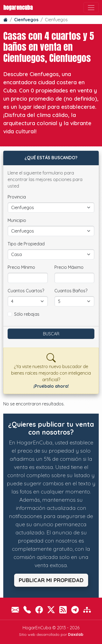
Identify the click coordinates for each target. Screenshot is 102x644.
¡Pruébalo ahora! (51, 386)
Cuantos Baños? (71, 291)
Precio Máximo (69, 267)
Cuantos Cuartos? (26, 291)
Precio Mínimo (21, 267)
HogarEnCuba (18, 7)
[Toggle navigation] (91, 8)
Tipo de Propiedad (26, 244)
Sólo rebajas (27, 314)
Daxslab (76, 634)
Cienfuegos (26, 20)
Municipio (17, 220)
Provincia (17, 197)
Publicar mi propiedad (51, 580)
